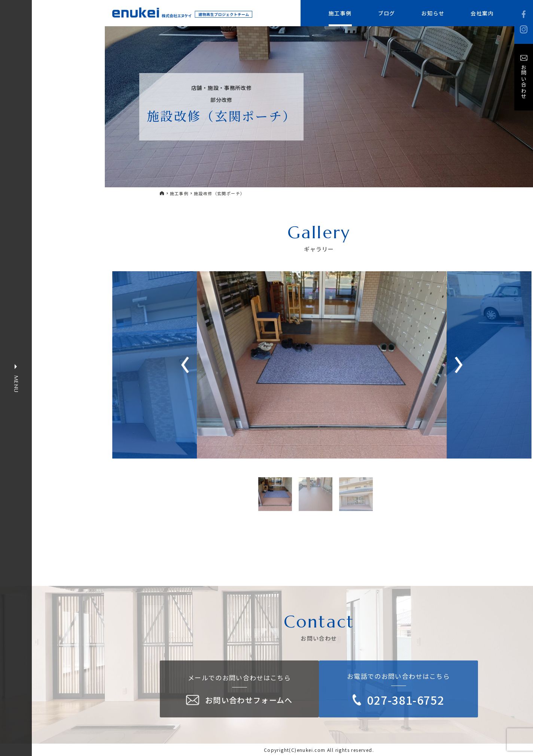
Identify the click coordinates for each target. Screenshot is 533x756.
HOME (162, 193)
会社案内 (482, 13)
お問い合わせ (524, 82)
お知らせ (433, 13)
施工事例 (340, 13)
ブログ (387, 13)
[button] (459, 365)
